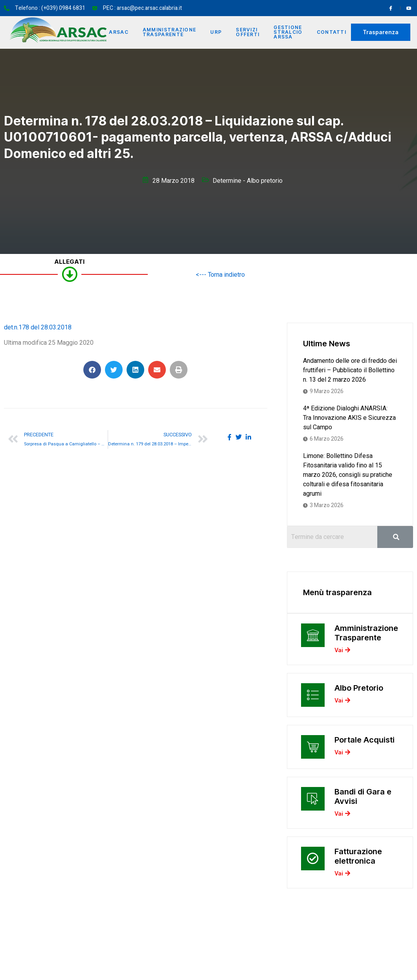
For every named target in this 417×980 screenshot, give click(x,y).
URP (216, 32)
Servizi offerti (248, 32)
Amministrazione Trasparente (170, 32)
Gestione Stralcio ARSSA (288, 32)
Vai (342, 650)
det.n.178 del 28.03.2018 (38, 327)
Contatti (332, 32)
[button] (92, 370)
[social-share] (230, 437)
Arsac (119, 32)
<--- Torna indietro (220, 275)
